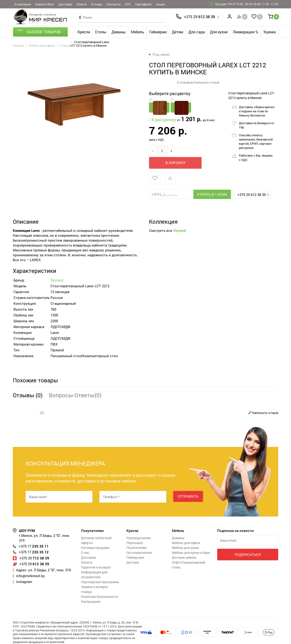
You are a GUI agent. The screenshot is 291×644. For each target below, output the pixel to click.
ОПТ (128, 4)
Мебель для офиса (42, 45)
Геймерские (135, 546)
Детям (178, 32)
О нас (85, 541)
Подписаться (248, 543)
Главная (18, 45)
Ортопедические (139, 541)
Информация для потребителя (94, 563)
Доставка (65, 4)
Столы (101, 32)
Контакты (114, 4)
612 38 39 (199, 17)
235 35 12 (34, 540)
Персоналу (135, 531)
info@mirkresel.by (30, 563)
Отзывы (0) (28, 383)
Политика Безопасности (100, 585)
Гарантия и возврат (96, 555)
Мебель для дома (185, 536)
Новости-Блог (45, 4)
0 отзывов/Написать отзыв (198, 82)
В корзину (199, 151)
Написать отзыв (263, 401)
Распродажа (91, 590)
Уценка (269, 32)
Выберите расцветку (170, 93)
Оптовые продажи (95, 536)
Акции (161, 4)
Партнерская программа (100, 570)
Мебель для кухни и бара (191, 541)
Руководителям (139, 526)
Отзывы (97, 4)
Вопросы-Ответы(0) (75, 383)
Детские (133, 550)
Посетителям (137, 536)
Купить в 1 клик (212, 182)
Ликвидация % (245, 32)
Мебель (137, 32)
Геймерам (158, 32)
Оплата (81, 4)
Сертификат (144, 4)
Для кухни (219, 32)
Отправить (188, 485)
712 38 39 (34, 546)
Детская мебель (184, 546)
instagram (24, 569)
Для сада (197, 32)
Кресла (84, 32)
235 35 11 (34, 534)
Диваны (119, 32)
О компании (23, 4)
